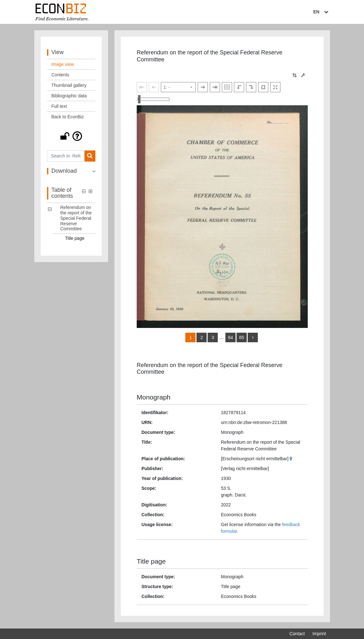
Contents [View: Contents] (60, 75)
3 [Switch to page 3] (213, 337)
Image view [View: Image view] (63, 64)
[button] (71, 136)
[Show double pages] (227, 87)
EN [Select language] (321, 12)
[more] (253, 337)
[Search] (90, 156)
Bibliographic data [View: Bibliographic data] (69, 96)
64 (230, 337)
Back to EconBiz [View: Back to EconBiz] (68, 117)
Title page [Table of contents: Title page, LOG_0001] (75, 238)
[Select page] (178, 87)
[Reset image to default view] (263, 87)
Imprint (319, 634)
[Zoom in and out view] (154, 99)
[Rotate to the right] (251, 87)
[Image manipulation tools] (303, 75)
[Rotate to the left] (239, 87)
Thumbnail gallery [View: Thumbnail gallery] (69, 85)
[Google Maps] (292, 459)
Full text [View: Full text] (59, 106)
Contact (297, 634)
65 (242, 337)
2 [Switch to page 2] (202, 337)
